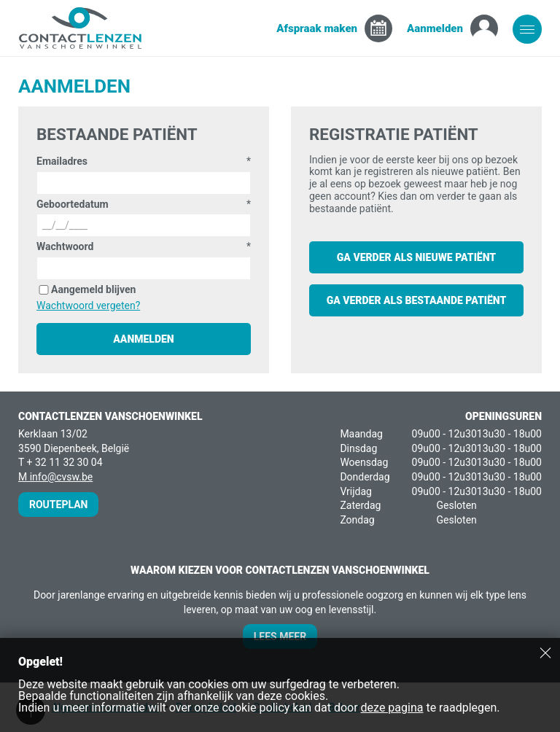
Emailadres (62, 161)
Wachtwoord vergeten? (88, 305)
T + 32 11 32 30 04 (61, 462)
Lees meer (280, 636)
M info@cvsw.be (55, 477)
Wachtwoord (65, 246)
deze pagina (392, 708)
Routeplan (58, 505)
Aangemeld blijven (93, 289)
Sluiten (545, 653)
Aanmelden (435, 28)
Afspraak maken (317, 28)
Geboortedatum (73, 204)
